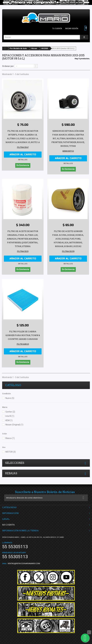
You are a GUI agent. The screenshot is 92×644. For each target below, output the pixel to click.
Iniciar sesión (72, 28)
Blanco (10, 437)
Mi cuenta (8, 523)
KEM (9, 419)
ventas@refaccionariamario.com (24, 562)
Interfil (10, 415)
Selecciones (15, 461)
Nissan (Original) (14, 423)
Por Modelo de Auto (18, 48)
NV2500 (45, 48)
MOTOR (11, 451)
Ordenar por (8, 66)
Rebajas (11, 472)
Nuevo (10, 397)
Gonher (10, 410)
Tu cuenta (57, 28)
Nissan (34, 48)
